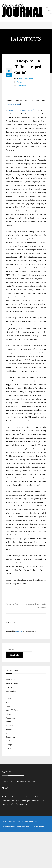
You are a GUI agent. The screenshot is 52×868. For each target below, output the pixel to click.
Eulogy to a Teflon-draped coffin (22, 110)
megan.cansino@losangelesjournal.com (23, 781)
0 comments (21, 86)
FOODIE (9, 703)
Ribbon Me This (12, 604)
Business (9, 687)
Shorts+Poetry (11, 737)
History (9, 706)
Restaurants (10, 726)
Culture (35, 825)
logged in (19, 631)
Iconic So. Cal (7, 825)
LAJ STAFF (34, 827)
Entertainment (11, 695)
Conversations (11, 691)
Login (42, 827)
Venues (8, 749)
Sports (8, 741)
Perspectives (10, 718)
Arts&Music (10, 680)
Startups (9, 745)
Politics (9, 722)
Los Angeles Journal (27, 78)
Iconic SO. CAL (12, 710)
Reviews (9, 729)
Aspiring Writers (12, 683)
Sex (7, 733)
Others (19, 82)
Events (8, 699)
